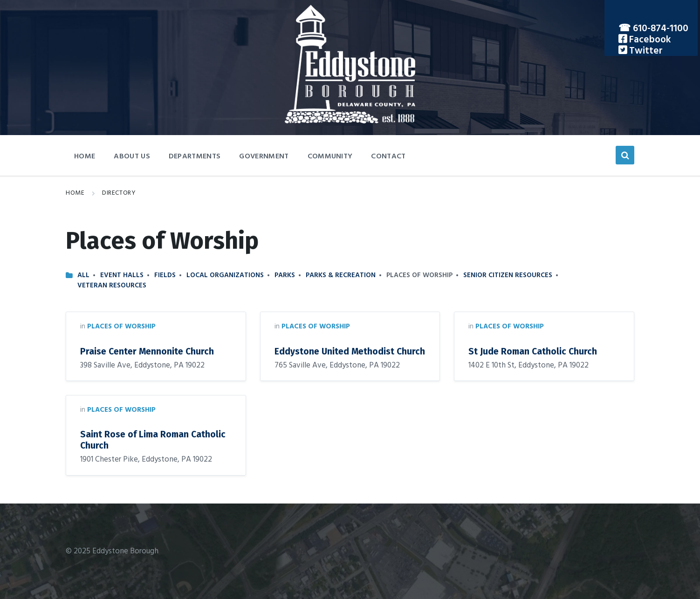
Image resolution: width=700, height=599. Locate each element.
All (83, 275)
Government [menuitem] (264, 157)
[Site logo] (350, 121)
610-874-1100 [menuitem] (661, 29)
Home (75, 193)
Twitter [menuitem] (645, 51)
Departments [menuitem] (195, 157)
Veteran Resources (112, 286)
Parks (285, 275)
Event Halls (122, 275)
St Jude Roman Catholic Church (533, 351)
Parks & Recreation (341, 275)
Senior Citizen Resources (508, 275)
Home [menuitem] (85, 157)
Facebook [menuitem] (649, 40)
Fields (165, 275)
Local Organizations (225, 275)
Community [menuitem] (330, 157)
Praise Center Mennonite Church (147, 351)
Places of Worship (121, 327)
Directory (119, 193)
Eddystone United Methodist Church (350, 351)
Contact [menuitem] (388, 157)
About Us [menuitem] (132, 157)
